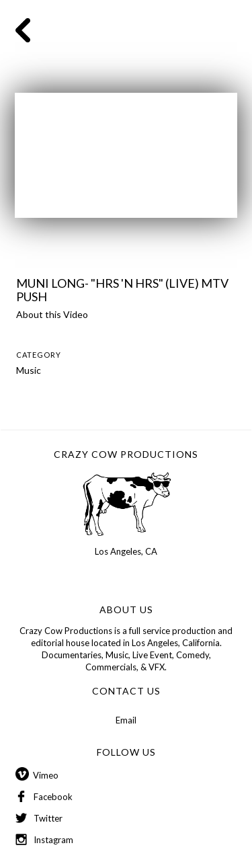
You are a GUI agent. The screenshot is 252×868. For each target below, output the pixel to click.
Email (126, 720)
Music (29, 370)
